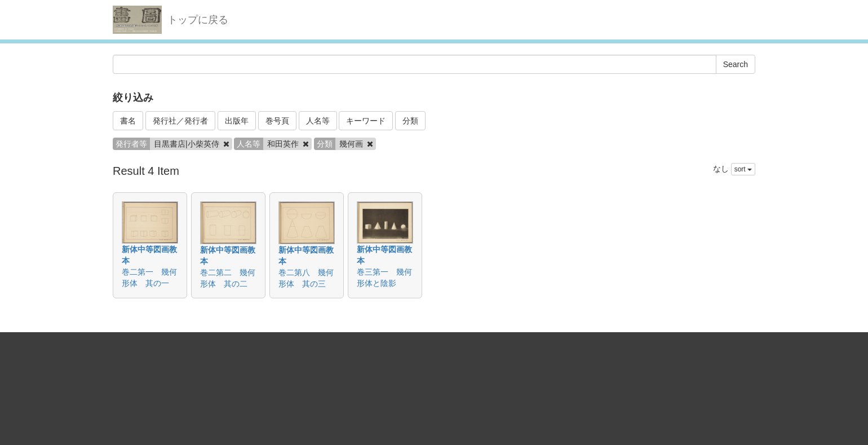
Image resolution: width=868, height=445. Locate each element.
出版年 (237, 121)
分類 (410, 121)
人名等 (318, 121)
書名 (128, 121)
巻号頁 (277, 121)
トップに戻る (198, 20)
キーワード (366, 121)
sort (743, 169)
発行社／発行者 (180, 121)
